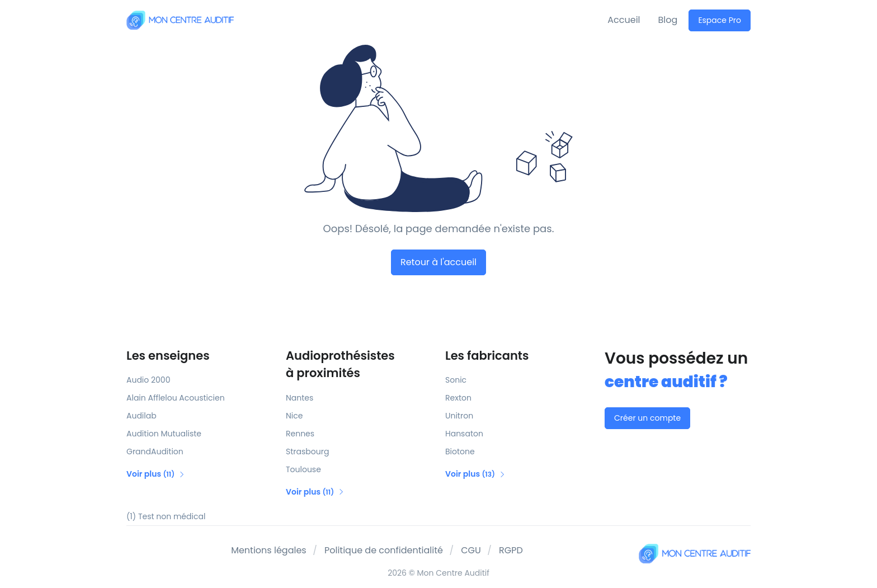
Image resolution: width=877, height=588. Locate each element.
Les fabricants (487, 356)
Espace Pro (720, 20)
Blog (668, 20)
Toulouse (303, 469)
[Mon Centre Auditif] (180, 20)
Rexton (458, 398)
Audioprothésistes (359, 365)
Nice (294, 416)
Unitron (459, 416)
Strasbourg (307, 451)
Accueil (624, 20)
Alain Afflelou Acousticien (176, 398)
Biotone (460, 451)
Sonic (456, 380)
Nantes (300, 398)
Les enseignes (168, 356)
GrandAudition (155, 451)
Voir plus (156, 474)
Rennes (300, 434)
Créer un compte (647, 418)
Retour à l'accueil (438, 262)
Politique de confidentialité (384, 550)
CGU (471, 550)
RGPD (511, 550)
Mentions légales (269, 550)
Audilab (142, 416)
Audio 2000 (148, 380)
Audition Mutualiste (164, 434)
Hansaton (464, 434)
